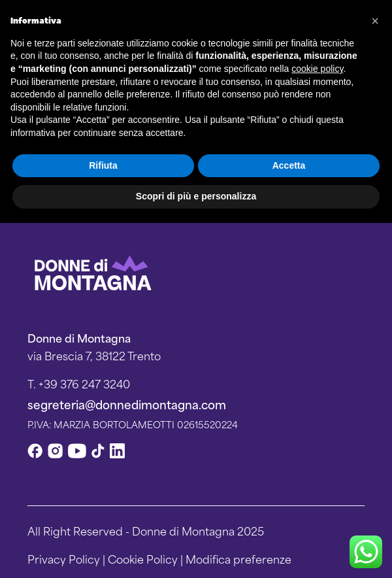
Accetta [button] (289, 165)
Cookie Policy (143, 558)
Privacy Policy (64, 558)
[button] (375, 21)
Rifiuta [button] (103, 165)
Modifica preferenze (238, 558)
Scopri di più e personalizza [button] (196, 196)
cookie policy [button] (317, 69)
